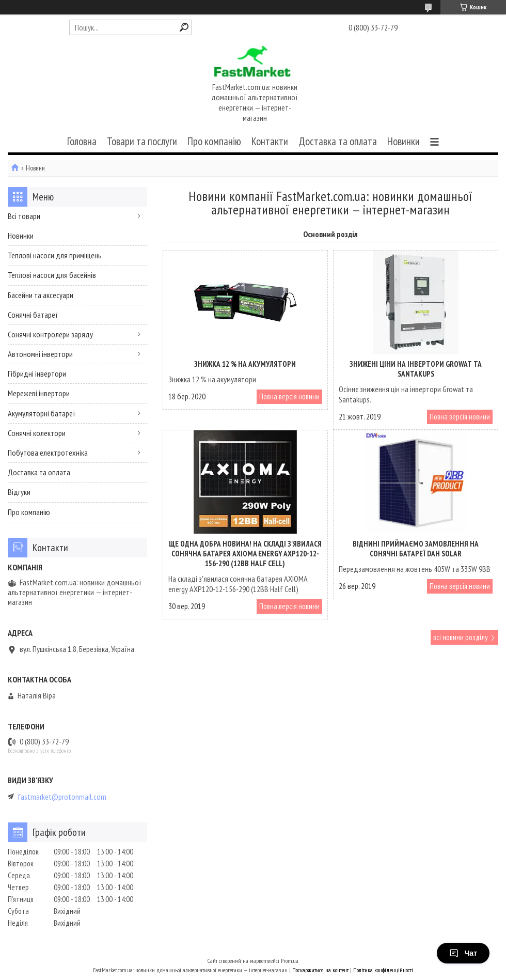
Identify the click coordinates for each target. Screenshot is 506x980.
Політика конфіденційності (383, 970)
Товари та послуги (142, 141)
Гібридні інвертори (37, 374)
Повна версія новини (289, 396)
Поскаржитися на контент (320, 970)
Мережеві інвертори (39, 393)
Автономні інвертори (40, 354)
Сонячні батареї (33, 315)
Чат (463, 953)
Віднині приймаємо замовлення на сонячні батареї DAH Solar (416, 549)
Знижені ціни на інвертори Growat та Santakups (416, 369)
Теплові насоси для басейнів (52, 275)
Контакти (270, 141)
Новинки (404, 141)
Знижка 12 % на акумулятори (245, 364)
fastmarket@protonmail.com (62, 797)
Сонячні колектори (37, 433)
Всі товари (24, 216)
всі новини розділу (461, 637)
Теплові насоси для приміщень (55, 255)
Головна (82, 141)
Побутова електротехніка (48, 453)
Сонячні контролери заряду (50, 334)
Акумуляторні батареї (42, 413)
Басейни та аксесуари (41, 295)
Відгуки (19, 492)
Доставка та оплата (338, 141)
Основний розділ (330, 234)
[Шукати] (184, 27)
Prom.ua (290, 961)
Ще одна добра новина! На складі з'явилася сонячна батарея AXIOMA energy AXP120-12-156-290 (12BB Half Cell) (245, 554)
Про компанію (214, 141)
